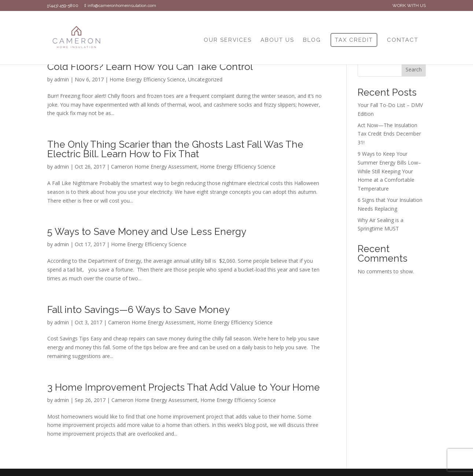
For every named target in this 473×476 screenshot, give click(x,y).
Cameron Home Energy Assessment (154, 167)
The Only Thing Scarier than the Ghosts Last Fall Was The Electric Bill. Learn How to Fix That (175, 149)
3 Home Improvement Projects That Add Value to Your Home (184, 387)
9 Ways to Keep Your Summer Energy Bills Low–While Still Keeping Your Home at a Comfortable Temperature (389, 171)
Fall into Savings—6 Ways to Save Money (138, 310)
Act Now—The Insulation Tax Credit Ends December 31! (389, 134)
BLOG (312, 40)
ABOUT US (277, 40)
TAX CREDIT (354, 40)
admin (62, 79)
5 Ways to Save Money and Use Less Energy (147, 232)
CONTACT (403, 40)
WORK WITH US (409, 6)
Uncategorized (205, 79)
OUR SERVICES (228, 40)
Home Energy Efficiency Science (147, 79)
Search (414, 69)
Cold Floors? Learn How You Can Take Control (150, 67)
